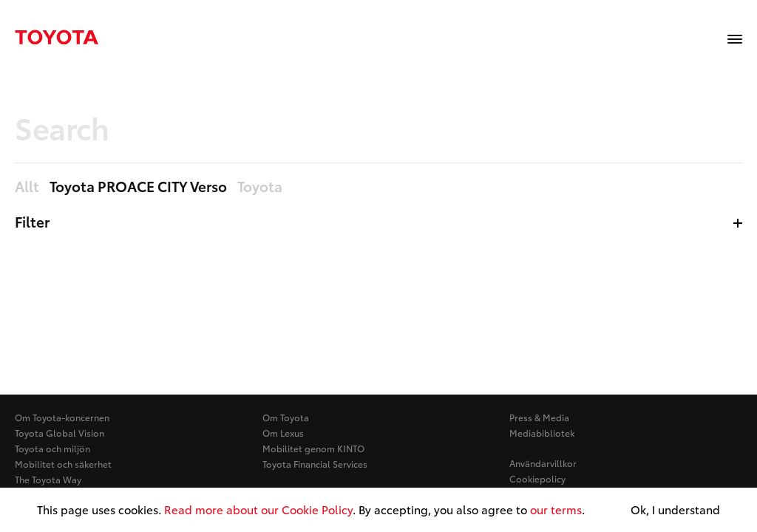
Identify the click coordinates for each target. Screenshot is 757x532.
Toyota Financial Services (315, 464)
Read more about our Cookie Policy (258, 509)
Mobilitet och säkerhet (63, 464)
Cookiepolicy (537, 478)
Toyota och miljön (52, 448)
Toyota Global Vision (60, 433)
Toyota (260, 187)
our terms (556, 509)
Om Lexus (283, 433)
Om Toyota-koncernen (62, 417)
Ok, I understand (675, 510)
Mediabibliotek (542, 433)
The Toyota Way (48, 479)
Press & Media (539, 417)
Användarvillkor (543, 463)
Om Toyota (286, 417)
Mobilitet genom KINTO (313, 448)
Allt (27, 187)
